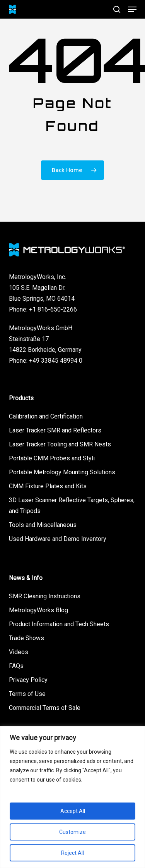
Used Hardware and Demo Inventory (58, 539)
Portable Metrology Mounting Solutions (62, 472)
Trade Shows (26, 638)
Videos (19, 652)
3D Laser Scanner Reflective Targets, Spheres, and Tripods (72, 505)
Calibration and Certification (46, 416)
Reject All (72, 853)
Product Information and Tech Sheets (59, 624)
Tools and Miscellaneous (43, 525)
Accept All (73, 811)
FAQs (16, 666)
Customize (72, 832)
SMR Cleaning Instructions (45, 596)
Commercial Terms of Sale (45, 708)
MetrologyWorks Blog (38, 610)
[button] (132, 9)
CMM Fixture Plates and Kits (48, 486)
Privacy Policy (28, 680)
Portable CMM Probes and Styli (52, 458)
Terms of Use (27, 694)
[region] (72, 797)
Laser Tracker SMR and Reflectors (55, 430)
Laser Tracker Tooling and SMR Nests (60, 444)
